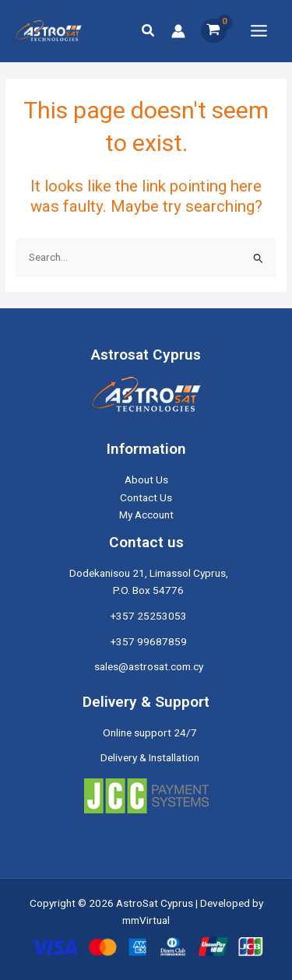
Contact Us (146, 497)
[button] (149, 31)
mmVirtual (146, 920)
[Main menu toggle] (259, 30)
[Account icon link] (178, 31)
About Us (146, 479)
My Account (146, 515)
